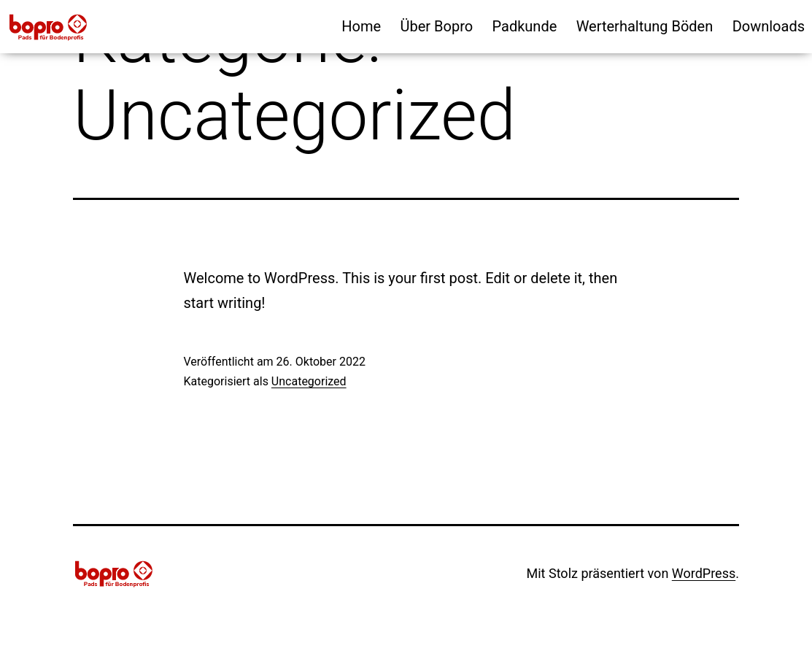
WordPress (704, 573)
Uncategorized (309, 381)
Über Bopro (437, 26)
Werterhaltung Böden (645, 26)
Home (361, 26)
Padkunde (525, 26)
